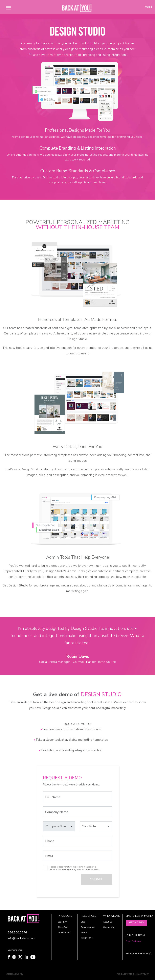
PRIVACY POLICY (142, 974)
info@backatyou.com (21, 938)
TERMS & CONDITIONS (125, 974)
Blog (83, 922)
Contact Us (108, 927)
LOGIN (148, 7)
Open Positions (133, 941)
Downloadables (88, 927)
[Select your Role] (96, 826)
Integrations (87, 938)
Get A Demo (136, 923)
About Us (108, 922)
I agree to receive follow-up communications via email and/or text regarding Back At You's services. (74, 868)
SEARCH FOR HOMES (135, 953)
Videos (84, 932)
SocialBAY (63, 922)
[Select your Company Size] (59, 826)
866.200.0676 (17, 932)
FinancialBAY (64, 932)
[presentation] (65, 880)
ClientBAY (63, 927)
